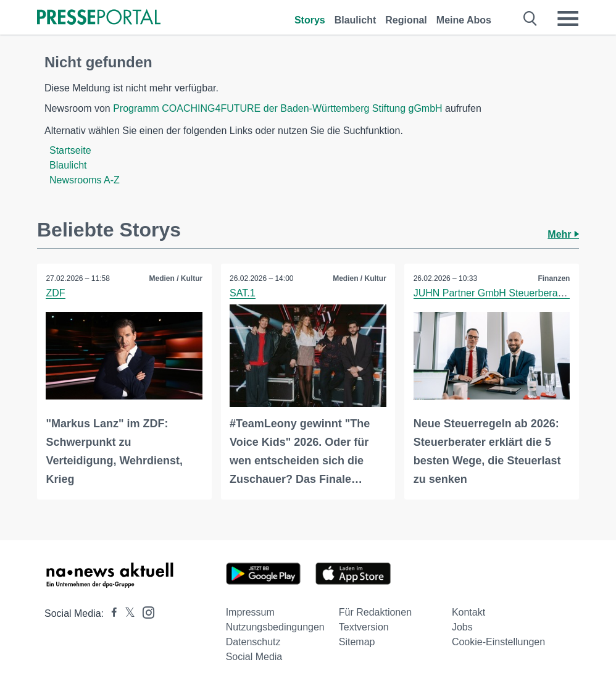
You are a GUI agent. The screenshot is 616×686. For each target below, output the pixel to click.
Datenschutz (253, 641)
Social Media (254, 656)
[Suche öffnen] (531, 19)
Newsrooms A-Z (85, 180)
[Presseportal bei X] (126, 613)
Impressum (250, 612)
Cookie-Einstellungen (498, 641)
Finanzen (554, 278)
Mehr (563, 234)
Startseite (70, 150)
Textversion (364, 626)
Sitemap (357, 641)
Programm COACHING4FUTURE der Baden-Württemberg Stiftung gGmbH (277, 108)
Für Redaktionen (375, 612)
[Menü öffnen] (568, 19)
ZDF (56, 293)
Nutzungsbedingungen (275, 626)
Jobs (462, 626)
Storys (310, 20)
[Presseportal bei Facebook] (110, 613)
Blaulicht (356, 20)
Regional (406, 20)
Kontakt (468, 612)
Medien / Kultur (176, 278)
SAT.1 (243, 293)
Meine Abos (464, 20)
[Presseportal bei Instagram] (145, 611)
